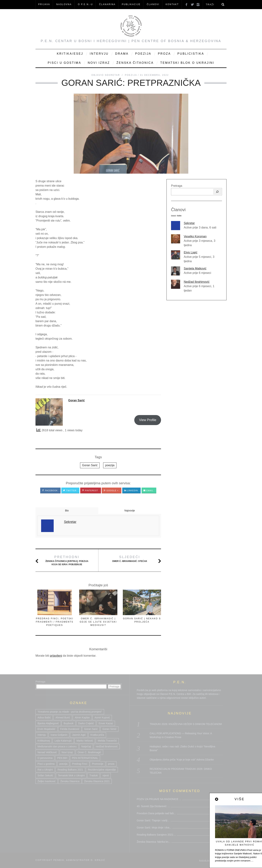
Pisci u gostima (64, 63)
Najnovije (130, 511)
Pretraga (177, 186)
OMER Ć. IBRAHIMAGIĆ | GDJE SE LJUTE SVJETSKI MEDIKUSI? (98, 622)
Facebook (50, 490)
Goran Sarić (77, 400)
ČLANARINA (107, 4)
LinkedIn (131, 490)
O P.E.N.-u (85, 4)
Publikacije (131, 4)
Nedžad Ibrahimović (197, 282)
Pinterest (90, 490)
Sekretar (189, 223)
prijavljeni (56, 656)
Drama (122, 54)
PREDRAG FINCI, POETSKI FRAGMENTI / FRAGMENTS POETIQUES (55, 622)
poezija (110, 465)
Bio (67, 511)
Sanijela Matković (195, 268)
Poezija (143, 54)
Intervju (99, 54)
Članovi (153, 4)
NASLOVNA (64, 4)
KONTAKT (172, 4)
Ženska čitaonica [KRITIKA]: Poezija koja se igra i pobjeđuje (67, 560)
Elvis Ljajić (191, 252)
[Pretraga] (217, 192)
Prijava (44, 4)
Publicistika (191, 54)
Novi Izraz (99, 63)
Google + (111, 490)
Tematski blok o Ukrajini (187, 63)
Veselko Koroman (195, 236)
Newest (173, 215)
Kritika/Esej (70, 54)
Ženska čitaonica (135, 63)
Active (179, 215)
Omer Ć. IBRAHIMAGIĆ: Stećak (130, 559)
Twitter (70, 490)
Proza (164, 54)
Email (148, 490)
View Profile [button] (148, 420)
